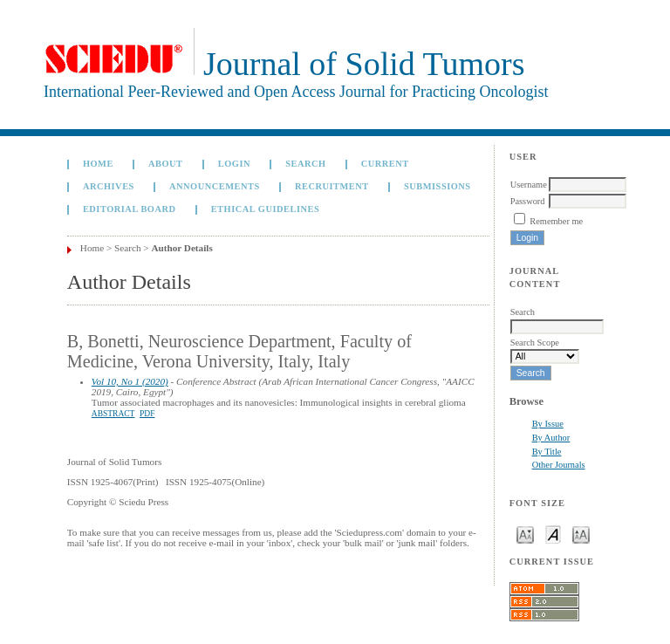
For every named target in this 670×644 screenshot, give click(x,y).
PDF (147, 414)
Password (528, 201)
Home (98, 164)
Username (529, 185)
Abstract (113, 414)
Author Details (181, 248)
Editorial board (130, 209)
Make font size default (553, 534)
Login (234, 164)
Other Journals (559, 465)
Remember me (556, 221)
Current (385, 164)
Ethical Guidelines (266, 209)
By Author (551, 438)
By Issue (548, 424)
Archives (109, 186)
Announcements (215, 186)
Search (305, 164)
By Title (547, 452)
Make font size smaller (525, 534)
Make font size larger (581, 534)
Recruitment (332, 186)
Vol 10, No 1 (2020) (130, 381)
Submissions (438, 186)
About (166, 164)
